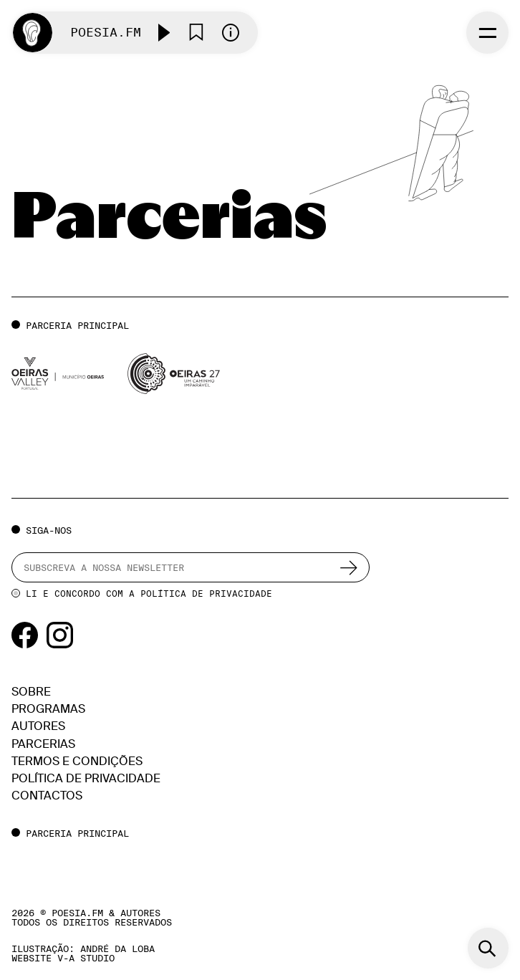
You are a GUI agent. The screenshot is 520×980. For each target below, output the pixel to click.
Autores (38, 726)
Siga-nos (49, 530)
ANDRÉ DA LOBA (117, 948)
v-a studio (86, 958)
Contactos (47, 796)
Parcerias (43, 744)
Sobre (31, 692)
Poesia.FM (106, 33)
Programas (48, 709)
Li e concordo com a (149, 594)
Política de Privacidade (206, 594)
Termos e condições (77, 761)
